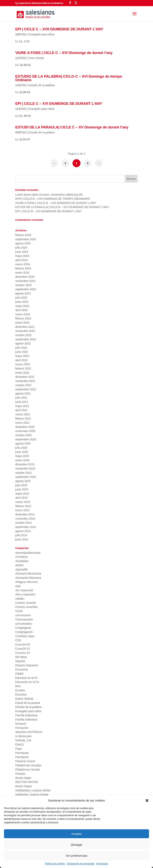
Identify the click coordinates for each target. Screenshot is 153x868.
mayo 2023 (22, 306)
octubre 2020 (24, 435)
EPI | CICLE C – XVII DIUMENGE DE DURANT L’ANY (59, 29)
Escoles (20, 690)
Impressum (102, 864)
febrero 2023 (23, 318)
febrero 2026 (23, 235)
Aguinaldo (22, 569)
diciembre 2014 (25, 514)
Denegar (76, 845)
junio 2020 (22, 452)
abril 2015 (22, 498)
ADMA (19, 565)
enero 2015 (22, 510)
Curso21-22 (23, 653)
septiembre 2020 (26, 439)
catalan (20, 599)
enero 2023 (22, 323)
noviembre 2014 (25, 519)
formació (21, 724)
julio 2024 (21, 248)
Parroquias (22, 753)
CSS (18, 640)
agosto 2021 (23, 393)
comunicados (24, 624)
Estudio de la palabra (42, 85)
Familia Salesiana (26, 719)
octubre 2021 (24, 385)
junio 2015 (22, 489)
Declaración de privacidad (80, 864)
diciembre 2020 (25, 427)
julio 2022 (21, 348)
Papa (19, 749)
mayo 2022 (22, 356)
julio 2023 (21, 298)
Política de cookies (55, 864)
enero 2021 (22, 423)
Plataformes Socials (28, 770)
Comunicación (24, 619)
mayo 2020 (22, 456)
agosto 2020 (23, 444)
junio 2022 (22, 352)
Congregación (24, 632)
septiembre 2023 (26, 289)
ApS (18, 586)
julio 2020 (21, 448)
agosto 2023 (23, 293)
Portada (20, 774)
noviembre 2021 (25, 381)
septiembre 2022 (26, 339)
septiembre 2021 (26, 389)
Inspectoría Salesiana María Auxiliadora (41, 3)
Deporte (20, 661)
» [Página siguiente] (99, 163)
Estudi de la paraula (28, 703)
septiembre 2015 (26, 477)
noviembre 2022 (25, 331)
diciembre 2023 (25, 277)
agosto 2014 (23, 531)
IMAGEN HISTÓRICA (29, 732)
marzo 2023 (23, 314)
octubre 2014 (24, 523)
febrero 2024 (23, 268)
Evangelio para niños (42, 34)
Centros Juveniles (26, 607)
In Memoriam (24, 736)
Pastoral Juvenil (25, 761)
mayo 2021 (22, 406)
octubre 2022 (24, 335)
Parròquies (22, 757)
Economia (22, 669)
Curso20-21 (23, 649)
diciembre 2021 (25, 377)
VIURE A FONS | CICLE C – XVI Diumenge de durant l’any (64, 53)
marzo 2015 (23, 502)
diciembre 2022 (25, 327)
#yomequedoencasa (28, 553)
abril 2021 (22, 410)
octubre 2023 (24, 285)
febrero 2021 (23, 419)
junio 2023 (22, 302)
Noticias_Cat (23, 740)
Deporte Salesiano (27, 665)
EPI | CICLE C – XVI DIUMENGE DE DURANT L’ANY (59, 104)
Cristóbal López (25, 636)
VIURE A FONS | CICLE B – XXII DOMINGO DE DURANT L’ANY (56, 203)
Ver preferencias (76, 856)
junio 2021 (22, 402)
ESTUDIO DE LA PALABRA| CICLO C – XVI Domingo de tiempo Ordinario (69, 78)
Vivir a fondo (36, 58)
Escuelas (21, 694)
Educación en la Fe (27, 682)
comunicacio (23, 615)
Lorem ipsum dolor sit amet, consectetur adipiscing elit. (49, 195)
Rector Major (23, 778)
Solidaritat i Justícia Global (32, 795)
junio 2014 (22, 539)
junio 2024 (22, 252)
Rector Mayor (24, 786)
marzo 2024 (23, 264)
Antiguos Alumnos (26, 582)
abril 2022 (22, 360)
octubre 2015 (24, 473)
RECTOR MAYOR (27, 782)
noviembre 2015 (25, 469)
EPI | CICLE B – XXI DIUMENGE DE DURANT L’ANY (49, 211)
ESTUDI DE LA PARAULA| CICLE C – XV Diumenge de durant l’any (72, 127)
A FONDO (22, 557)
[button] (147, 800)
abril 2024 (22, 260)
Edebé (19, 674)
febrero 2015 (23, 506)
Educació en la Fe (26, 678)
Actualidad (22, 561)
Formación (22, 728)
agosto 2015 (23, 481)
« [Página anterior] (54, 163)
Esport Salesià (24, 699)
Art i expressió (24, 590)
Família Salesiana (26, 715)
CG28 (19, 611)
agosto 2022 (23, 343)
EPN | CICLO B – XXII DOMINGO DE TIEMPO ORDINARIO (53, 199)
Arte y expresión (25, 594)
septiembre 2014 (26, 527)
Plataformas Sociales (28, 765)
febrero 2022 (23, 368)
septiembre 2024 (26, 239)
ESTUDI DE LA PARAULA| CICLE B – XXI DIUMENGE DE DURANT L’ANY (62, 207)
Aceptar (76, 834)
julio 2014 (21, 535)
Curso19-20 (23, 644)
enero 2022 (22, 373)
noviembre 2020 (25, 431)
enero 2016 (22, 460)
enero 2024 (22, 273)
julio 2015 (21, 485)
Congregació (23, 628)
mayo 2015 (22, 494)
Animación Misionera (28, 578)
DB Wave (21, 657)
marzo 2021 (23, 414)
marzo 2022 (23, 364)
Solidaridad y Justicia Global (33, 790)
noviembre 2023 (25, 281)
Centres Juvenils (26, 603)
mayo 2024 (22, 256)
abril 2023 (22, 310)
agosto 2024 (23, 243)
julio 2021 (21, 398)
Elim (18, 686)
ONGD (20, 745)
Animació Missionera (28, 574)
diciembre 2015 (25, 464)
